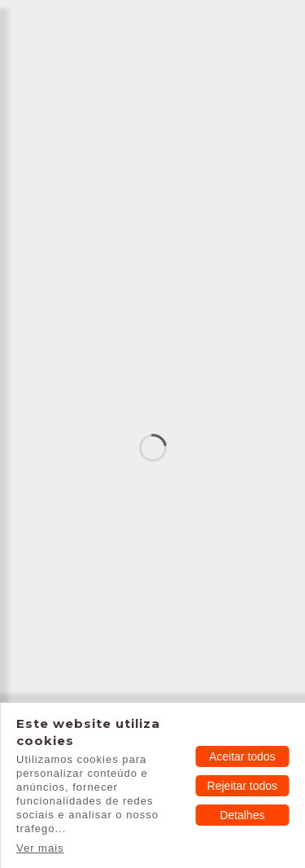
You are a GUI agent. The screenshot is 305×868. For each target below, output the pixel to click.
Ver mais (40, 848)
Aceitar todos (242, 756)
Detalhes (242, 815)
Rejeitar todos (242, 786)
